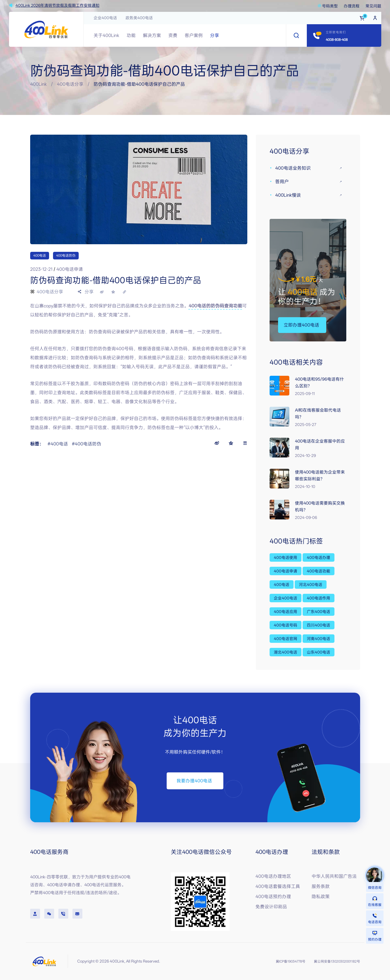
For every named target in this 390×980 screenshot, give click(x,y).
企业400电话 (105, 18)
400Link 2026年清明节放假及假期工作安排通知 (58, 5)
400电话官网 (286, 639)
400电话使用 (286, 557)
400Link (38, 84)
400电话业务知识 (293, 168)
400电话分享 (70, 84)
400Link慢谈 (288, 195)
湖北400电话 (286, 652)
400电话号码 (286, 625)
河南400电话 (319, 639)
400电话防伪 (66, 255)
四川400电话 (319, 625)
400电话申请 (286, 571)
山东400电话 (319, 652)
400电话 (40, 255)
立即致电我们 (336, 32)
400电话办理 (319, 557)
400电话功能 (319, 571)
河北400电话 (311, 585)
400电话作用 (319, 598)
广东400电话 (319, 612)
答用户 (282, 182)
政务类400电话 (139, 18)
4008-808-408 (337, 40)
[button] (301, 325)
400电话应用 (286, 612)
